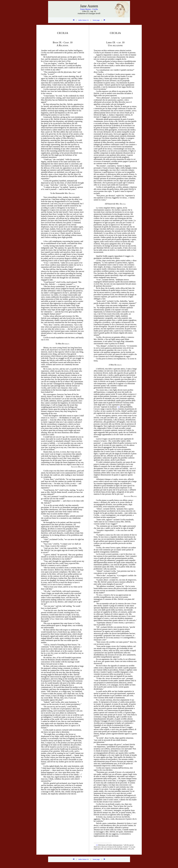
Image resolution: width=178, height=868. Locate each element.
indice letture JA (83, 20)
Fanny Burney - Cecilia (89, 9)
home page (96, 20)
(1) (97, 845)
